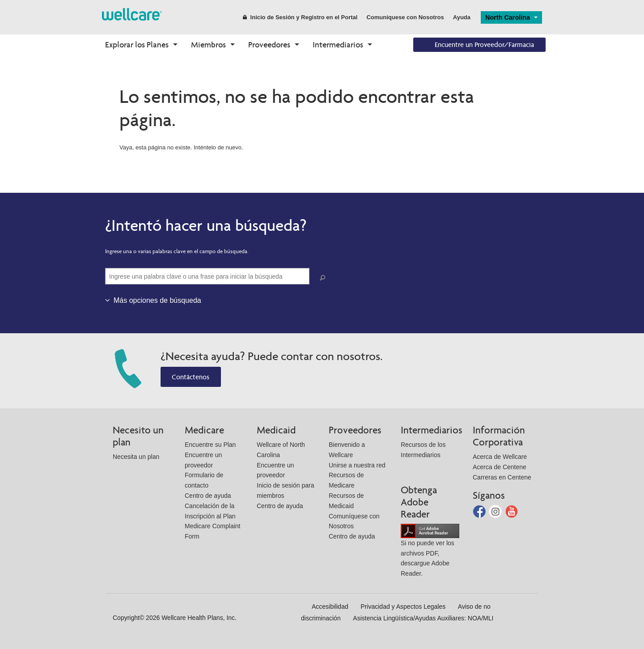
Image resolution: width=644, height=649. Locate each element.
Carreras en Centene (502, 477)
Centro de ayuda (208, 496)
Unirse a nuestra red (357, 465)
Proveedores (269, 45)
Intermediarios (338, 45)
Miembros (208, 45)
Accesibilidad (330, 607)
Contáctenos (191, 377)
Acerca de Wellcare (500, 457)
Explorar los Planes (137, 45)
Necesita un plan (136, 457)
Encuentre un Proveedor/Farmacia (484, 45)
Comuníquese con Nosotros (405, 17)
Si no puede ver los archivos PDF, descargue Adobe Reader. (430, 552)
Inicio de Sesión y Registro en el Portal (300, 17)
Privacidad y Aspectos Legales (403, 607)
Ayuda (462, 17)
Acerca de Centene (500, 467)
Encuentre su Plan (210, 445)
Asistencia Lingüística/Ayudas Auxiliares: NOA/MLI (423, 618)
